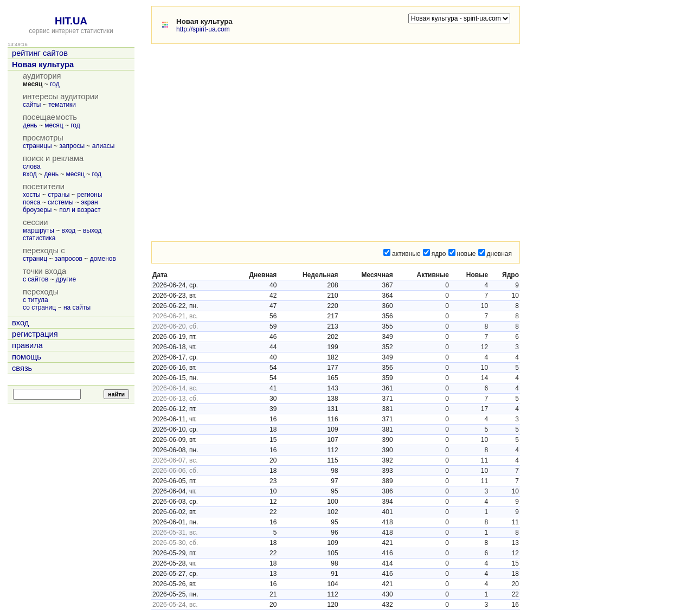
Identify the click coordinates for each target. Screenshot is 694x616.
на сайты (77, 307)
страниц (35, 259)
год (55, 84)
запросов (69, 259)
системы (61, 202)
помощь (27, 357)
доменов (103, 259)
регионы (89, 195)
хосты (32, 195)
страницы (37, 146)
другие (66, 279)
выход (92, 230)
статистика (39, 238)
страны (59, 195)
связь (22, 368)
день (30, 125)
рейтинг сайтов (40, 53)
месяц (54, 125)
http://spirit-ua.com (203, 29)
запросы (72, 146)
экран (89, 202)
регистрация (35, 334)
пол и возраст (80, 210)
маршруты (38, 230)
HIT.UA (71, 21)
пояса (31, 202)
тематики (62, 105)
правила (27, 345)
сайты (32, 105)
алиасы (104, 146)
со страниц (39, 307)
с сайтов (36, 279)
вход (30, 174)
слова (32, 166)
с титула (36, 300)
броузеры (37, 210)
